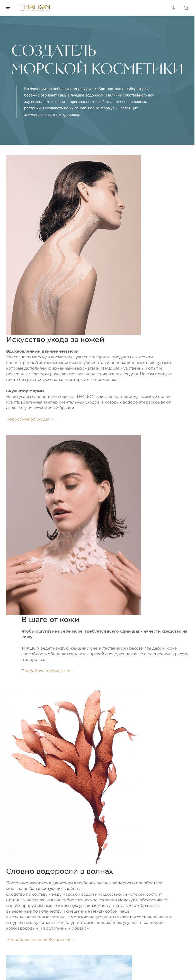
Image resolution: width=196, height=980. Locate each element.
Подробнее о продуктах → (48, 671)
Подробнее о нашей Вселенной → (41, 939)
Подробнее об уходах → (31, 419)
